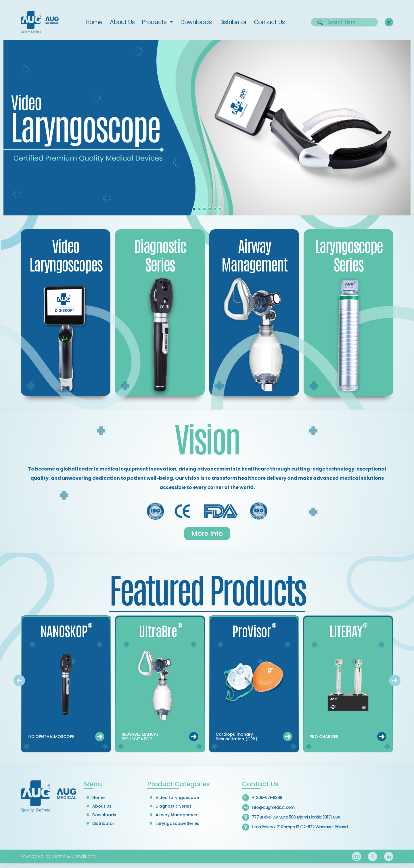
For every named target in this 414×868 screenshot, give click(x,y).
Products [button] (155, 22)
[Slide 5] (215, 209)
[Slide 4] (210, 209)
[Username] (348, 22)
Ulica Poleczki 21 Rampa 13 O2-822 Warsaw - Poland (300, 827)
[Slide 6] (220, 209)
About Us (122, 22)
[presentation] (19, 680)
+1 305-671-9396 (267, 798)
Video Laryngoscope (177, 798)
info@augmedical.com (273, 807)
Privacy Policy (36, 856)
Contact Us (269, 22)
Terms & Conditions (74, 856)
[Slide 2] (199, 209)
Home (96, 22)
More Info (207, 534)
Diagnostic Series (174, 806)
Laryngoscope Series (177, 823)
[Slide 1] (194, 209)
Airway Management (177, 815)
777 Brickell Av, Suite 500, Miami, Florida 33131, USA (296, 817)
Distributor (233, 22)
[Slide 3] (204, 209)
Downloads (196, 22)
